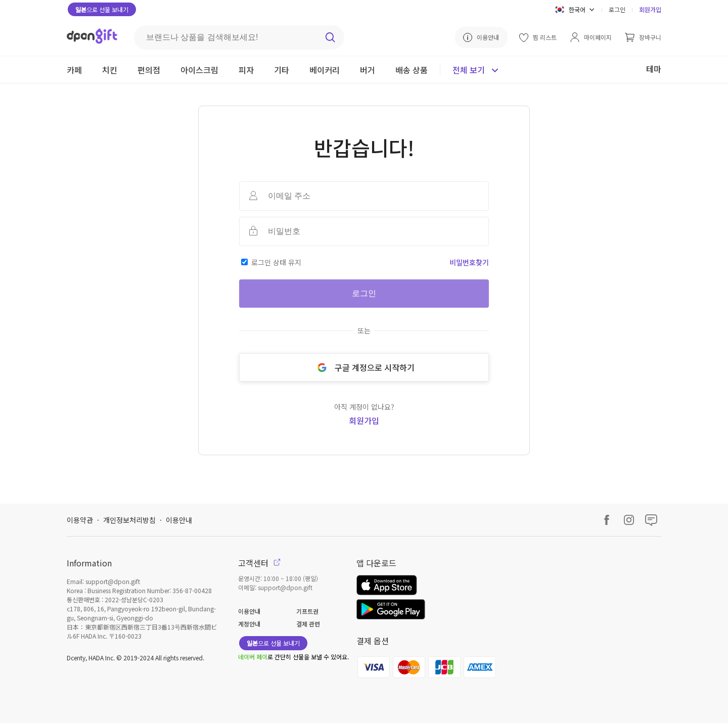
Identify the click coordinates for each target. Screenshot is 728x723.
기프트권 (307, 611)
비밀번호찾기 (469, 262)
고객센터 (259, 563)
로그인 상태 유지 (276, 262)
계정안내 (249, 624)
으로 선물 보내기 (102, 9)
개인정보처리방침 (129, 520)
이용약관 (80, 520)
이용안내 (179, 520)
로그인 (617, 9)
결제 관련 (308, 624)
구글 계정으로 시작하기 (364, 367)
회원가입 (650, 9)
